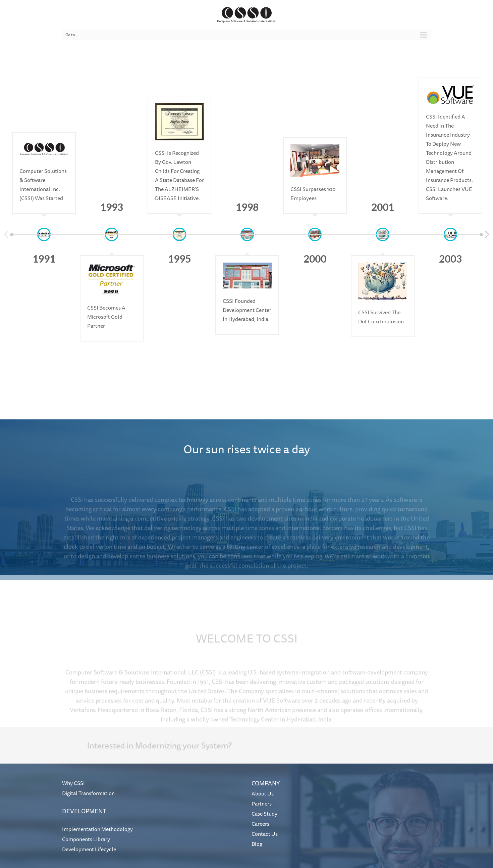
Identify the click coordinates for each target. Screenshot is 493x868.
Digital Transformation (88, 793)
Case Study (264, 814)
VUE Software (282, 709)
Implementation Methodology (97, 829)
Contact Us (265, 834)
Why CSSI (73, 783)
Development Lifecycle (89, 849)
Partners (262, 804)
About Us (263, 793)
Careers (260, 824)
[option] (44, 146)
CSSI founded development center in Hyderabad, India (247, 310)
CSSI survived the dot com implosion (381, 317)
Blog (257, 844)
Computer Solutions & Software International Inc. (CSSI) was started (43, 185)
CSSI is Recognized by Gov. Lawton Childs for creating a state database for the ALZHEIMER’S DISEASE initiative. (179, 175)
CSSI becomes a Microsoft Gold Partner (106, 317)
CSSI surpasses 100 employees (313, 194)
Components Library (86, 839)
